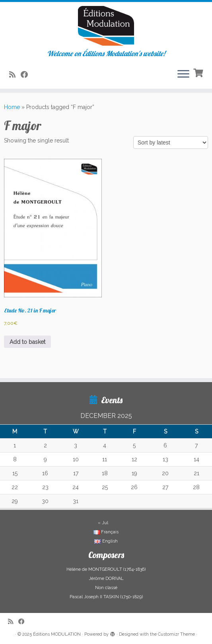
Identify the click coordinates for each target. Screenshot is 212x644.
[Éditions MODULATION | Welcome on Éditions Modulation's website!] (106, 26)
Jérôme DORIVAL (106, 579)
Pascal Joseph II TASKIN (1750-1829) (106, 597)
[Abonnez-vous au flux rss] (15, 75)
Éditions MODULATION (57, 634)
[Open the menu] (183, 74)
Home (12, 107)
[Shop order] (171, 142)
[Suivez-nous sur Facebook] (27, 75)
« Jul (103, 523)
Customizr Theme (176, 634)
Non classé (106, 588)
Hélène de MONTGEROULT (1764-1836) (106, 569)
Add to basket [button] (27, 342)
